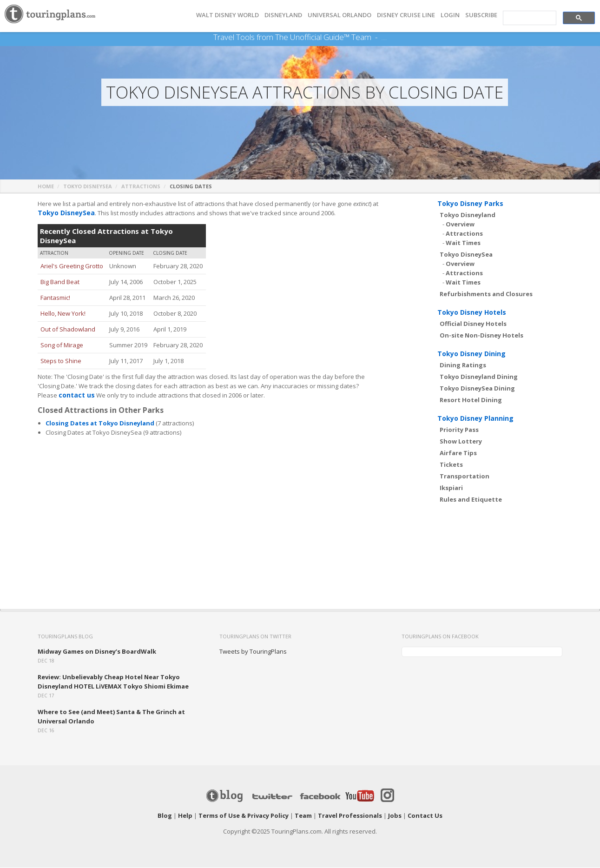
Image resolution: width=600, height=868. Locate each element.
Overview (460, 225)
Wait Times (463, 243)
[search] (529, 18)
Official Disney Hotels (473, 324)
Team (303, 816)
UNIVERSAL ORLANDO (340, 15)
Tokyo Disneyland (468, 215)
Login (450, 15)
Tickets (451, 465)
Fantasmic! (55, 298)
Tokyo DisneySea (88, 187)
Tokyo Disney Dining (471, 354)
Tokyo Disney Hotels (472, 313)
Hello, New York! (63, 314)
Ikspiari (451, 488)
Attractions (141, 187)
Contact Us (425, 816)
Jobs (395, 816)
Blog (165, 816)
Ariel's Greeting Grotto (72, 266)
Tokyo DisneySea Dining (477, 389)
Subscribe (481, 15)
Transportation (465, 477)
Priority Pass (459, 430)
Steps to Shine (61, 361)
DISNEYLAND (283, 15)
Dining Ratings (463, 365)
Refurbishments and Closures (486, 294)
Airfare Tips (458, 453)
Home (46, 187)
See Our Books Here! (384, 37)
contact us (76, 396)
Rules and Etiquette (471, 500)
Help (185, 816)
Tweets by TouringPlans (253, 652)
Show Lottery (461, 442)
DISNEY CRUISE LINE (406, 15)
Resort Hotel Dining (471, 400)
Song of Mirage (62, 345)
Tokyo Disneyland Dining (479, 377)
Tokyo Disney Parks (470, 204)
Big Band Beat (60, 282)
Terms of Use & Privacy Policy (244, 816)
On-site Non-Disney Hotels (481, 336)
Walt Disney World (227, 15)
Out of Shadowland (68, 330)
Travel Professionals (350, 816)
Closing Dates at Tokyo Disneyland (100, 424)
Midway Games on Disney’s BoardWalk (97, 652)
